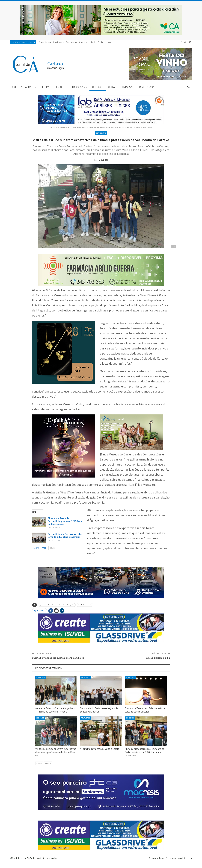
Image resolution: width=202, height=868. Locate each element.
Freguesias (79, 87)
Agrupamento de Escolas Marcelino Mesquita (57, 610)
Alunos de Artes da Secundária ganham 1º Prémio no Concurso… (65, 526)
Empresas (128, 87)
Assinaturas (71, 42)
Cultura (44, 87)
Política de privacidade (101, 42)
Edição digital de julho (158, 663)
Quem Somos (45, 42)
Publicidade (58, 42)
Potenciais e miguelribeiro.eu (179, 863)
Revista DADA (147, 87)
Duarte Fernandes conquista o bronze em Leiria (58, 663)
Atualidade (27, 87)
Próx (45, 553)
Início (15, 87)
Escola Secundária (85, 610)
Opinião (112, 87)
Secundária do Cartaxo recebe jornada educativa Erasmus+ (65, 540)
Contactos (84, 42)
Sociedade (97, 87)
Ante (36, 553)
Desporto (61, 87)
